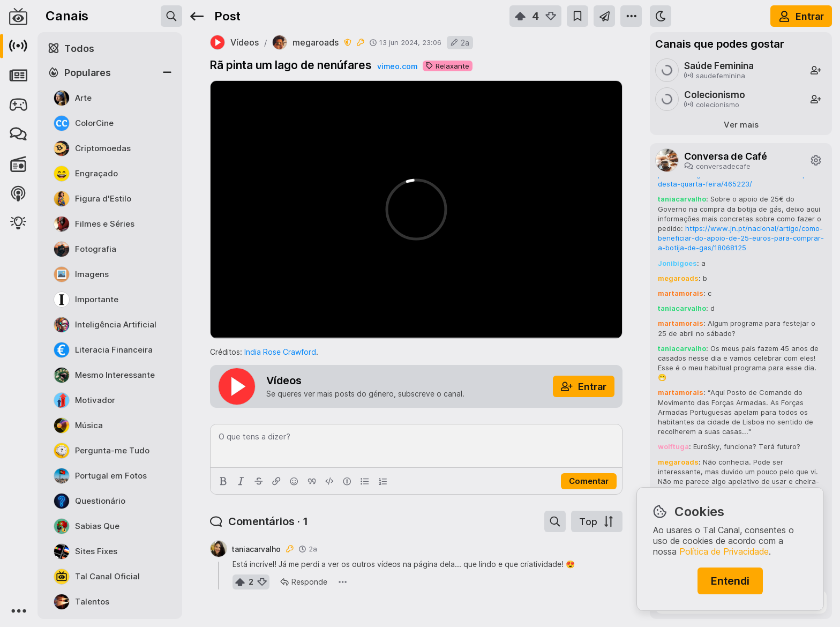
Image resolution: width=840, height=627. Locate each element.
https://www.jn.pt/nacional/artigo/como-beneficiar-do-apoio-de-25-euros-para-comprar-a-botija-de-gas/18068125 (741, 238)
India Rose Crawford (280, 352)
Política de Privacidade (724, 551)
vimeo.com (397, 66)
